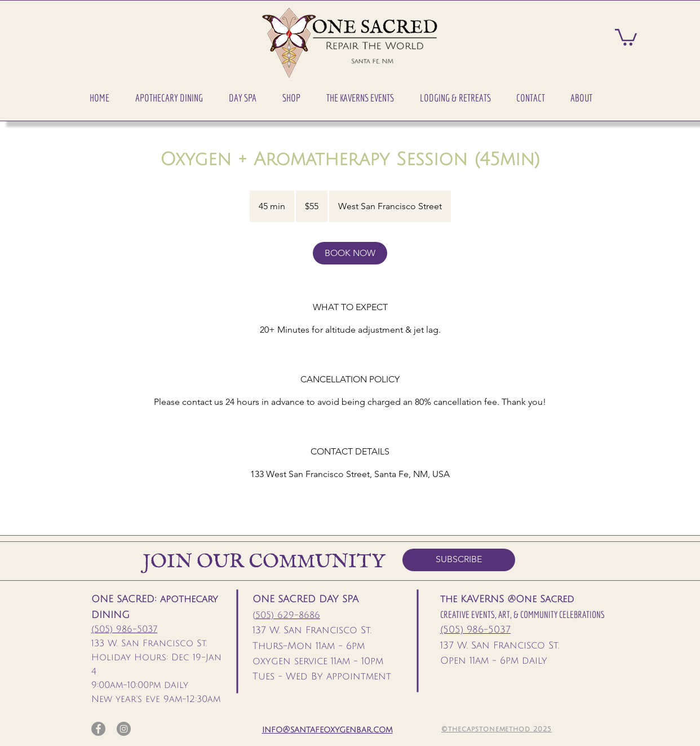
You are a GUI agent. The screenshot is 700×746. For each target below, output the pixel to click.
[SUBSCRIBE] (459, 560)
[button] (169, 98)
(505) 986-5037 (124, 629)
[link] (350, 253)
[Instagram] (124, 729)
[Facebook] (98, 729)
